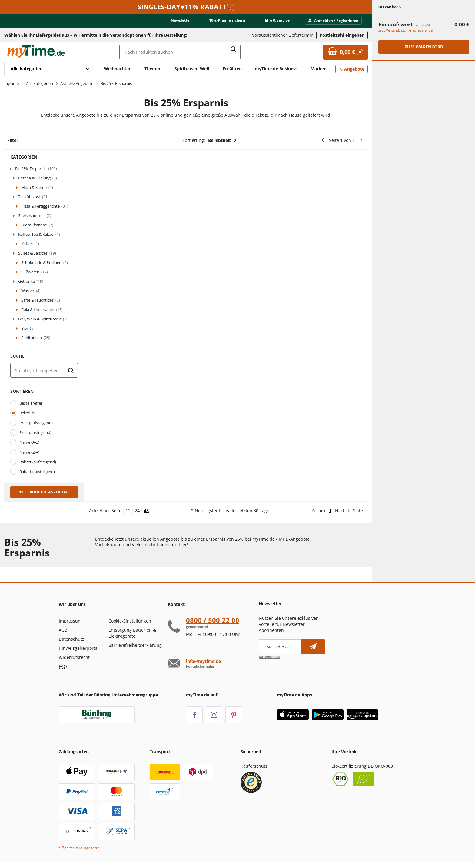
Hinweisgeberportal (79, 648)
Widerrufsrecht (74, 657)
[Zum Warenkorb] (345, 52)
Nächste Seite (349, 511)
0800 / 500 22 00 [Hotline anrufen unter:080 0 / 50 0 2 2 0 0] (213, 620)
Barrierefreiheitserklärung (135, 645)
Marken (319, 69)
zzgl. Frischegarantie (417, 30)
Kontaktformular (200, 666)
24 (137, 511)
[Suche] (44, 370)
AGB (63, 630)
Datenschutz (71, 639)
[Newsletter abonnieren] (313, 647)
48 (146, 511)
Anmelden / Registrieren (333, 20)
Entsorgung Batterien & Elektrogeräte (132, 633)
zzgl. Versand (389, 30)
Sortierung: (210, 140)
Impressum (70, 621)
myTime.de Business (276, 69)
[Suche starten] (71, 370)
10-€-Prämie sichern (227, 20)
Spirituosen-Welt (192, 69)
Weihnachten (118, 69)
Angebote (354, 69)
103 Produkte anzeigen (43, 492)
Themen (153, 69)
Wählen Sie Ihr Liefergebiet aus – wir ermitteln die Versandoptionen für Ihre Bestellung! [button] (96, 35)
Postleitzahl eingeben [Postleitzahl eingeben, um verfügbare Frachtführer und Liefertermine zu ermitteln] (342, 35)
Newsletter (181, 20)
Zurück (318, 511)
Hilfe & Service (276, 20)
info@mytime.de (203, 661)
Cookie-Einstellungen (130, 621)
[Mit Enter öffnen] (50, 69)
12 (128, 511)
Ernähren (232, 69)
